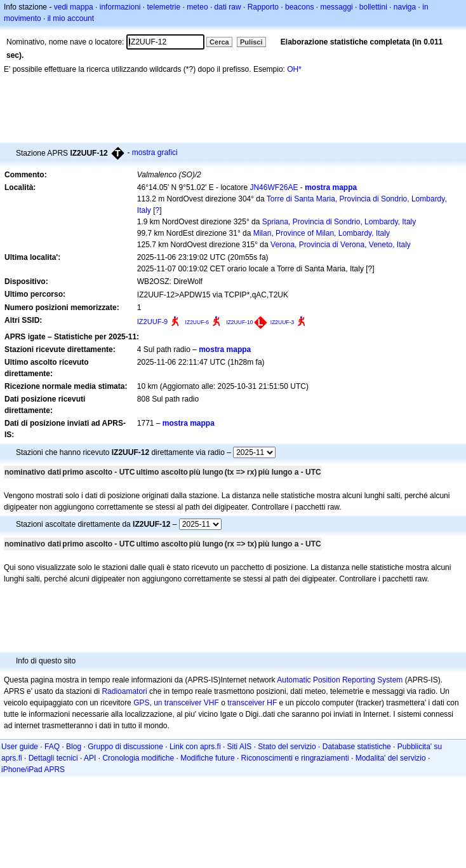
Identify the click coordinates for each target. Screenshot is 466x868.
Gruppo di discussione (125, 747)
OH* (294, 69)
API (90, 758)
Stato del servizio (287, 747)
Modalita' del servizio (391, 758)
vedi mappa (74, 7)
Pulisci (251, 42)
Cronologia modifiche (138, 758)
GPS (141, 703)
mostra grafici (155, 153)
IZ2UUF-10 (239, 322)
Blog (74, 747)
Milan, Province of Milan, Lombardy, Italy (322, 233)
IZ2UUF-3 (282, 322)
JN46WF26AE (274, 187)
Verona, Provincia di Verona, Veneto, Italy (341, 245)
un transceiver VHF (186, 703)
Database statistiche (357, 747)
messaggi (336, 7)
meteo (197, 7)
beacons (299, 7)
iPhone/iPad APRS (33, 770)
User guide (20, 747)
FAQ (52, 747)
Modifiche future (207, 758)
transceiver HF (252, 703)
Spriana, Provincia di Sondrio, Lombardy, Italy (339, 222)
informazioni (120, 7)
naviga (405, 7)
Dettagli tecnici (53, 758)
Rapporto (263, 7)
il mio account (71, 18)
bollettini (373, 7)
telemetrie (164, 7)
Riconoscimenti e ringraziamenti (295, 758)
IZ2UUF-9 (152, 322)
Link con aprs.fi (195, 747)
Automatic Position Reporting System (340, 680)
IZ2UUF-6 (197, 322)
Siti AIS (240, 747)
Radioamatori (124, 691)
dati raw (228, 7)
